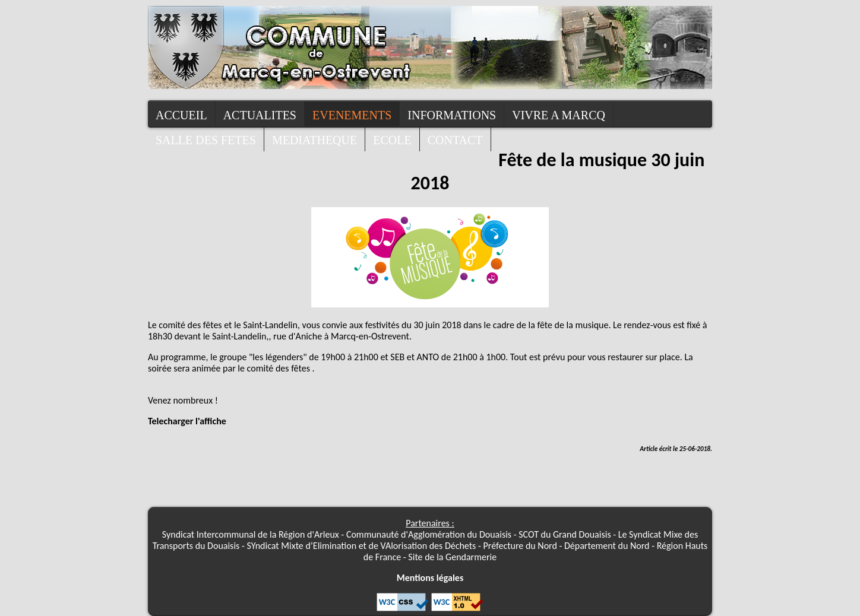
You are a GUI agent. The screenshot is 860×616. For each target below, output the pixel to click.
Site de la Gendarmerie (452, 557)
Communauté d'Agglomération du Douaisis (429, 534)
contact (455, 140)
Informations (452, 115)
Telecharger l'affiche (187, 421)
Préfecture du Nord (520, 546)
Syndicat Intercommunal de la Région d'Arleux (251, 534)
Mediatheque (314, 140)
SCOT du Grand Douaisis (565, 534)
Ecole (392, 140)
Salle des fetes (206, 140)
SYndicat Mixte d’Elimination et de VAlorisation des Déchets (362, 546)
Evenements (352, 115)
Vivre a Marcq (559, 115)
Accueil (181, 115)
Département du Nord (607, 546)
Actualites (260, 115)
